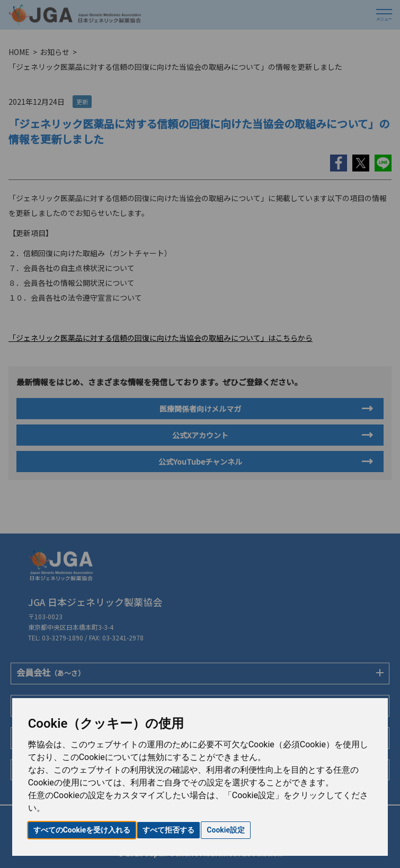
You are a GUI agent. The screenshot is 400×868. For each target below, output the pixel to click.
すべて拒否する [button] (168, 830)
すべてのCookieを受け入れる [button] (82, 830)
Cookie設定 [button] (226, 830)
